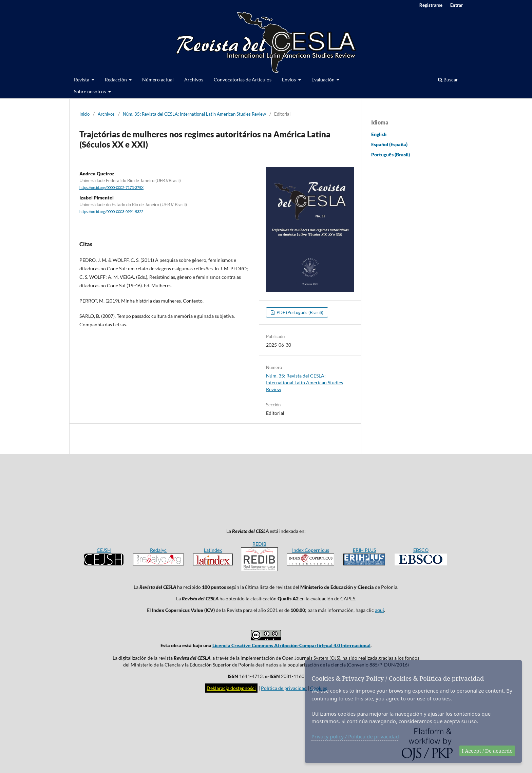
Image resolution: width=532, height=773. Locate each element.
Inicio (84, 114)
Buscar (448, 80)
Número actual (158, 80)
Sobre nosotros (90, 91)
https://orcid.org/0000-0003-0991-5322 (111, 212)
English (379, 134)
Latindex (213, 550)
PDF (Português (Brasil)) (299, 312)
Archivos (194, 80)
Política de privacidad (284, 688)
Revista (82, 80)
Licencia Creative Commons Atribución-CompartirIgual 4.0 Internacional (291, 645)
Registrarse (431, 5)
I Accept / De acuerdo (487, 751)
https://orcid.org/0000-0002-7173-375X (111, 188)
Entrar (457, 5)
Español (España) (389, 144)
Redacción (116, 80)
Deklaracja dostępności (231, 688)
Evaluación (324, 80)
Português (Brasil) (391, 154)
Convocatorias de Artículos (243, 80)
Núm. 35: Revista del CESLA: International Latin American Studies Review (194, 114)
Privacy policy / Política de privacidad (355, 736)
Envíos (289, 80)
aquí (379, 610)
